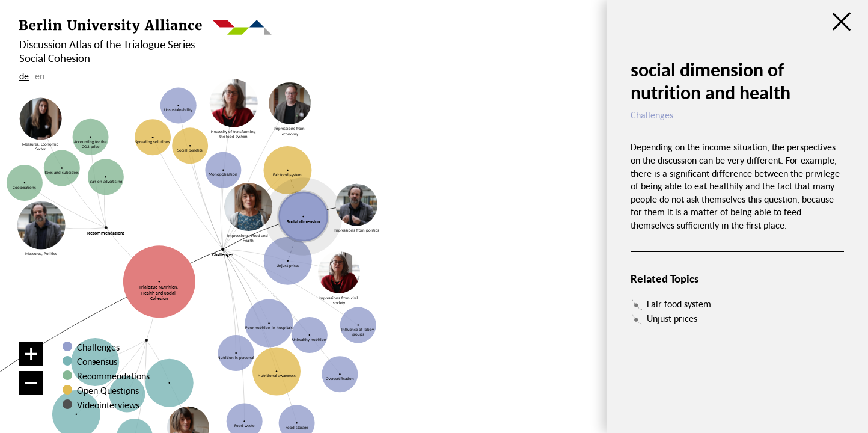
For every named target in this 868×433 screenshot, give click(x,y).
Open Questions (108, 390)
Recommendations (113, 376)
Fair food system (679, 304)
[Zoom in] (31, 354)
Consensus (97, 361)
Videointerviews (108, 405)
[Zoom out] (31, 383)
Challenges (98, 347)
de (24, 76)
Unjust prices (672, 318)
